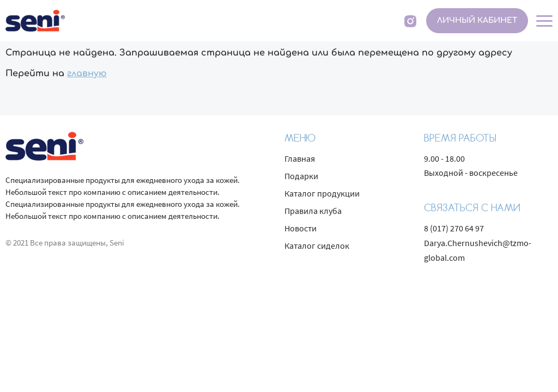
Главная (300, 158)
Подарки (301, 176)
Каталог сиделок (317, 246)
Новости (301, 228)
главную (87, 73)
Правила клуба (313, 211)
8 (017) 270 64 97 (454, 228)
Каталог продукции (322, 193)
